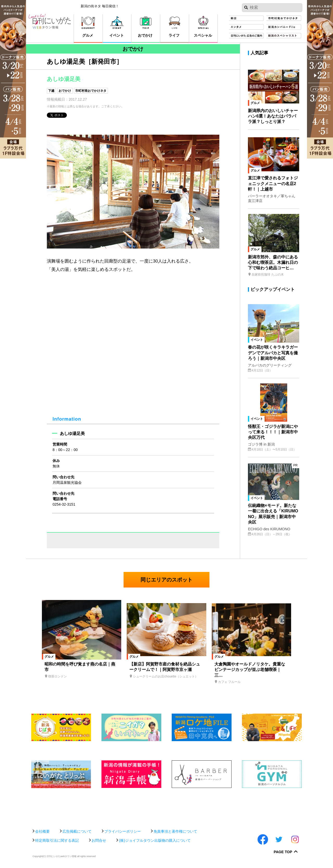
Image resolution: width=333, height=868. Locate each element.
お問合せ (99, 840)
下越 (51, 91)
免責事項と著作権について (175, 831)
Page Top (283, 852)
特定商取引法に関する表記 (57, 840)
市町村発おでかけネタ (91, 91)
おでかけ (65, 91)
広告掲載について (77, 831)
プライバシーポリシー (123, 831)
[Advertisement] (166, 806)
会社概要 (42, 831)
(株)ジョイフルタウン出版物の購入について (155, 840)
